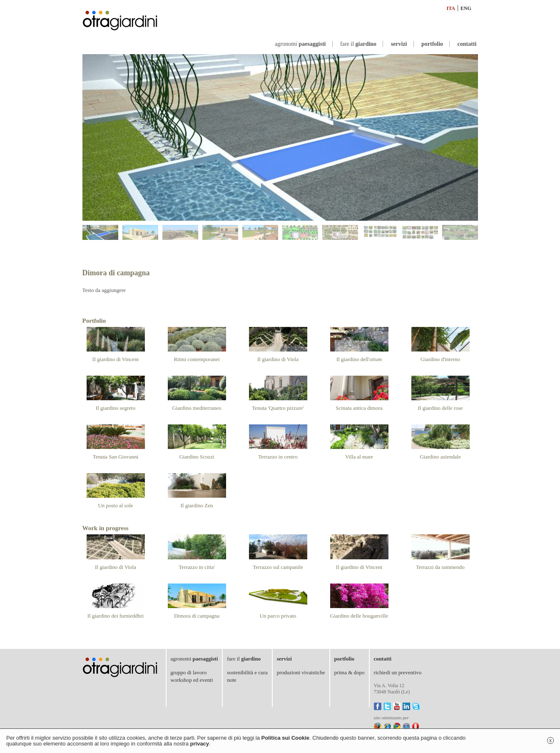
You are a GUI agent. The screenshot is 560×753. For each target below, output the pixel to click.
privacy (200, 744)
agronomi (300, 44)
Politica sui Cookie (285, 738)
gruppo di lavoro (189, 672)
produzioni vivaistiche (301, 672)
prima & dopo (350, 672)
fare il (358, 44)
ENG (466, 8)
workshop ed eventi (192, 680)
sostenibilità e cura (247, 672)
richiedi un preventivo (398, 672)
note (231, 680)
